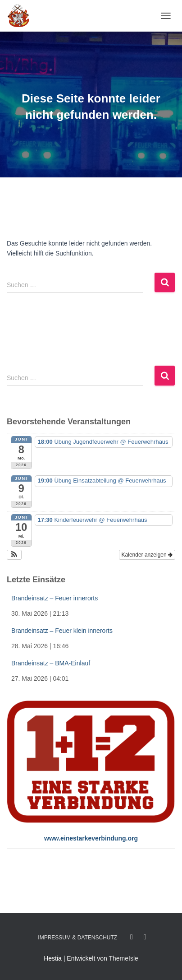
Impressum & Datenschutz (77, 938)
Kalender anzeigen (147, 555)
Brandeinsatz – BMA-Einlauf (51, 663)
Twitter (145, 937)
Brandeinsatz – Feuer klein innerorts (62, 631)
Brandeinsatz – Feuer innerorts (55, 598)
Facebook (132, 937)
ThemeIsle (123, 958)
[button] (14, 555)
